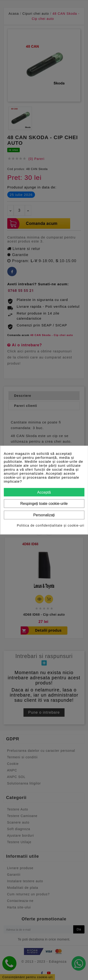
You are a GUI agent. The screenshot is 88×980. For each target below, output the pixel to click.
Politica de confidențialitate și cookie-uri (51, 525)
